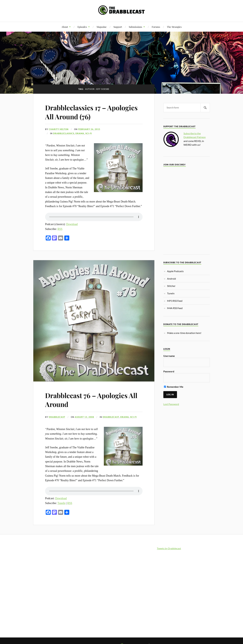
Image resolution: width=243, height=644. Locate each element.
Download (72, 224)
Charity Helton (59, 129)
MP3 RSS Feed (175, 301)
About (65, 27)
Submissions (135, 27)
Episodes (82, 27)
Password (169, 371)
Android (171, 279)
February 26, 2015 (89, 129)
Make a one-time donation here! (184, 333)
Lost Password (171, 404)
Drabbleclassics (64, 133)
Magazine (102, 27)
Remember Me (174, 387)
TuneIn (61, 503)
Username (169, 356)
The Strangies (174, 27)
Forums (156, 27)
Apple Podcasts (175, 271)
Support (118, 27)
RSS (60, 229)
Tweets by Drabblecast (169, 548)
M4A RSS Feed (175, 308)
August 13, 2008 (84, 417)
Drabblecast (57, 417)
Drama (80, 133)
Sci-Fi (89, 133)
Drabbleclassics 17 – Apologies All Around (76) (93, 112)
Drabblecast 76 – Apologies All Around (93, 400)
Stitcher (171, 286)
